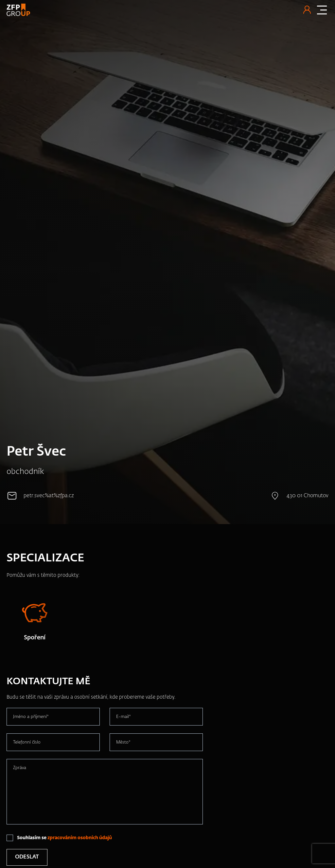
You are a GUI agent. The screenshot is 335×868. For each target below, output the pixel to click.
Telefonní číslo (27, 742)
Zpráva (20, 768)
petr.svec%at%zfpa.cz (49, 496)
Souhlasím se (64, 838)
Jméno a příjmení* (31, 717)
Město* (123, 742)
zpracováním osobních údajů (80, 838)
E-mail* (123, 717)
